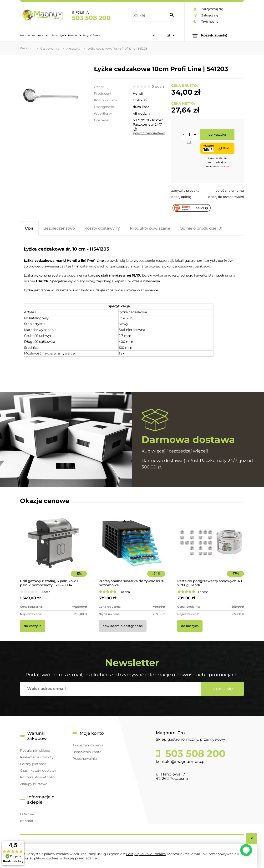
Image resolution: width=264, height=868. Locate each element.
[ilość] (189, 134)
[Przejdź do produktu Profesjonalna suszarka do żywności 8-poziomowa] (132, 550)
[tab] (29, 228)
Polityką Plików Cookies (146, 854)
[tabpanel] (132, 305)
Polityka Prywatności (38, 777)
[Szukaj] (172, 15)
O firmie (27, 814)
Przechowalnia (85, 759)
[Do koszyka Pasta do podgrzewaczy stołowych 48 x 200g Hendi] (190, 626)
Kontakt (27, 821)
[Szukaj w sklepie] (147, 15)
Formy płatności (34, 764)
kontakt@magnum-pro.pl (181, 762)
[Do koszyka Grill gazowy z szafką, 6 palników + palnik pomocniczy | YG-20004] (33, 626)
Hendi (138, 93)
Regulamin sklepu (35, 750)
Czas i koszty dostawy (38, 770)
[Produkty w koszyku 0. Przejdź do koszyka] (214, 35)
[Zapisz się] (223, 689)
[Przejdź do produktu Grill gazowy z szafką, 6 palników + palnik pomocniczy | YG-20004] (53, 550)
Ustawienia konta (87, 752)
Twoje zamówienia (88, 745)
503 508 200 (91, 18)
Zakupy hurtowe (34, 784)
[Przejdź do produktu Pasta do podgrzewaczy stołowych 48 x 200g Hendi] (211, 550)
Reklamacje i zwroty (37, 757)
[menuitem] (25, 35)
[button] (185, 190)
